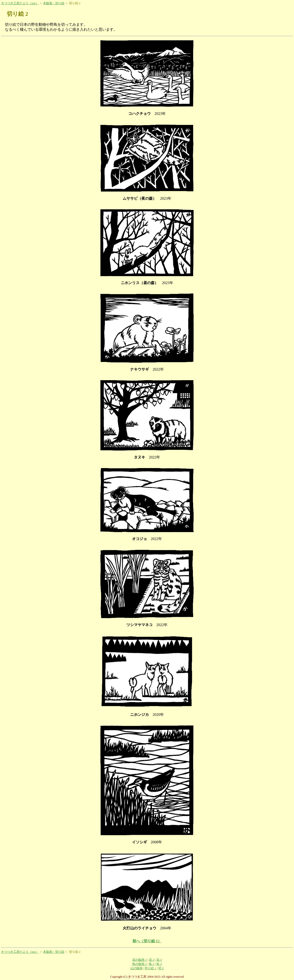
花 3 (159, 960)
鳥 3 (159, 964)
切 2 (161, 968)
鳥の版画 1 (140, 964)
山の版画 (136, 968)
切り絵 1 (150, 968)
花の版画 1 (140, 960)
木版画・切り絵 (54, 3)
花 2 (152, 960)
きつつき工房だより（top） (20, 3)
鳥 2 (152, 964)
